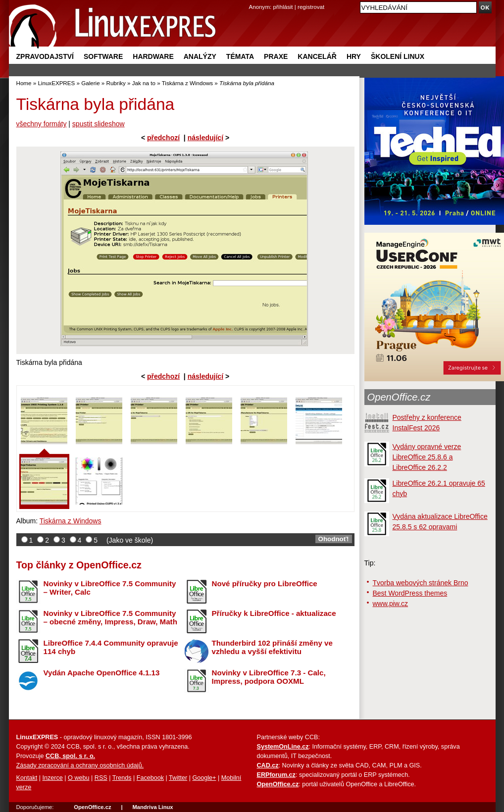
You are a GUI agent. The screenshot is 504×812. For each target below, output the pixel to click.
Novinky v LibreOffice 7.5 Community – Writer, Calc (110, 588)
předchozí (163, 138)
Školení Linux (398, 56)
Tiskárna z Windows (187, 83)
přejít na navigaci (252, 0)
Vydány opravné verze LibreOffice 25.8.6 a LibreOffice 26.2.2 (427, 457)
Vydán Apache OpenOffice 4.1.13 (102, 673)
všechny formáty (42, 124)
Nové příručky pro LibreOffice (265, 584)
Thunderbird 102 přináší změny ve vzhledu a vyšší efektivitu (272, 647)
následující (205, 138)
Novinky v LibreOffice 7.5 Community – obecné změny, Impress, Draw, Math (110, 617)
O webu (78, 778)
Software (103, 56)
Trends (122, 778)
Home (24, 83)
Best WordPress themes (410, 593)
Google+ (204, 778)
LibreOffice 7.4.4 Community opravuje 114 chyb (111, 647)
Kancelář (317, 56)
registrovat (311, 7)
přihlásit (283, 7)
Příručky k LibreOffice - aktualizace (274, 613)
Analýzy (200, 56)
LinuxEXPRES (56, 83)
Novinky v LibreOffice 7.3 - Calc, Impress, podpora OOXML (269, 677)
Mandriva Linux (152, 807)
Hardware (153, 56)
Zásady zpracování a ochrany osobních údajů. (80, 765)
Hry (354, 56)
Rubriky (116, 83)
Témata (240, 56)
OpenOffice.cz (399, 397)
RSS (101, 778)
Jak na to (144, 83)
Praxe (276, 56)
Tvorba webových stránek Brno (421, 583)
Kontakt (27, 778)
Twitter (178, 778)
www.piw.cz (391, 604)
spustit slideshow (99, 124)
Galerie (90, 83)
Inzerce (53, 778)
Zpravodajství (45, 56)
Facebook (150, 778)
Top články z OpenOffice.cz (79, 565)
